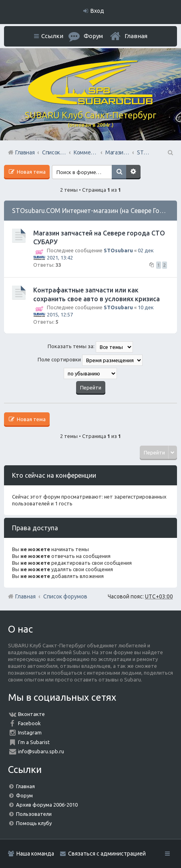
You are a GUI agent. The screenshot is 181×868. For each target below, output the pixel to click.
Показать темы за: (90, 347)
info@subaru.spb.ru (41, 751)
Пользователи (34, 814)
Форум (24, 795)
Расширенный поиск (133, 172)
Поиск (119, 172)
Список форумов (65, 596)
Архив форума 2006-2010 (47, 805)
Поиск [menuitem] (170, 152)
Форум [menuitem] (93, 36)
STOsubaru (118, 250)
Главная (136, 36)
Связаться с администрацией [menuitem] (107, 854)
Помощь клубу (34, 823)
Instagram (30, 732)
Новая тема (31, 172)
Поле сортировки (90, 360)
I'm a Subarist (34, 742)
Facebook (29, 723)
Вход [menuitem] (97, 11)
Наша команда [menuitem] (35, 854)
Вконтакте (31, 714)
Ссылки (52, 36)
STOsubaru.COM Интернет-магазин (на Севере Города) (95, 211)
